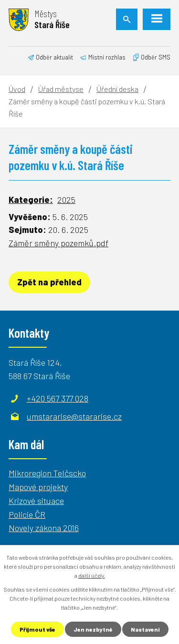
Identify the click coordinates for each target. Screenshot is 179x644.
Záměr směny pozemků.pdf (58, 243)
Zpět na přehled (49, 282)
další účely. (92, 575)
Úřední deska (117, 89)
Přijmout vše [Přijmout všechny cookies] (37, 629)
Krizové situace (36, 501)
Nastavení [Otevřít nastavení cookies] (145, 629)
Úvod (17, 89)
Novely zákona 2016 (44, 528)
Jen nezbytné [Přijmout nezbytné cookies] (93, 629)
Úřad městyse (61, 89)
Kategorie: (31, 200)
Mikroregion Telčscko (47, 473)
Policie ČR (27, 514)
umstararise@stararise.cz (74, 416)
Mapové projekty (38, 487)
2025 (66, 200)
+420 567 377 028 (58, 398)
